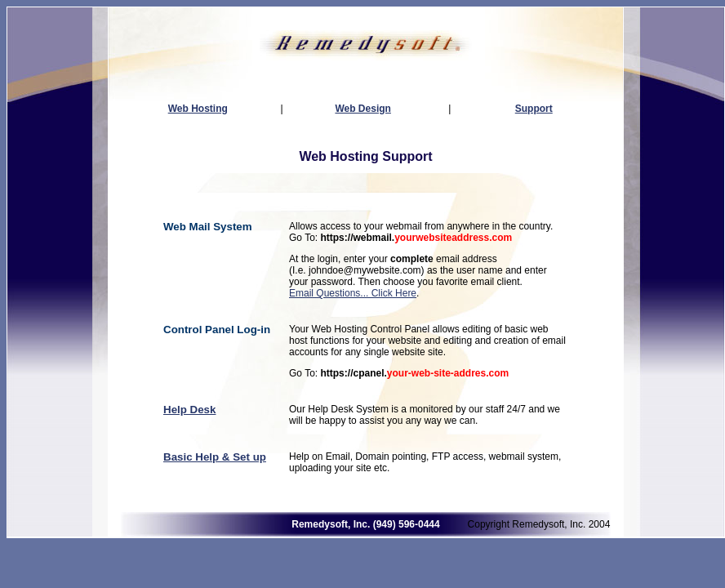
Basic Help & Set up (215, 457)
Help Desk (189, 410)
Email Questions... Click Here (353, 293)
